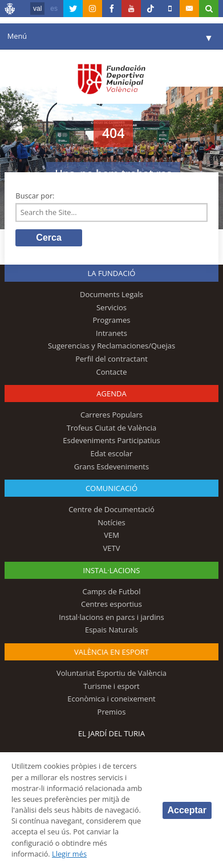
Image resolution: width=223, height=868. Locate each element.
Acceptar (187, 810)
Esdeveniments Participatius (111, 440)
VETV (112, 548)
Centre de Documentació (112, 509)
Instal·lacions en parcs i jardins (112, 617)
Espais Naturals (112, 630)
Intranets (112, 333)
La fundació (112, 273)
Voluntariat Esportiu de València (112, 673)
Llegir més (69, 854)
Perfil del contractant (112, 359)
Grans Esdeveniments (112, 467)
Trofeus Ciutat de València (112, 428)
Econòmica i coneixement (112, 699)
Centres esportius (112, 604)
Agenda (111, 394)
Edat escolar (112, 453)
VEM (112, 535)
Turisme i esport (112, 686)
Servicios (112, 307)
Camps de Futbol (112, 591)
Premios (112, 712)
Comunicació (112, 488)
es (54, 9)
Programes (111, 320)
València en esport (112, 652)
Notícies (112, 522)
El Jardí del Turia (112, 733)
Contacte (111, 372)
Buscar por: (35, 196)
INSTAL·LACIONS (112, 570)
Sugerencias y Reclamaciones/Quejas (112, 346)
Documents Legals (112, 294)
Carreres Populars (112, 415)
